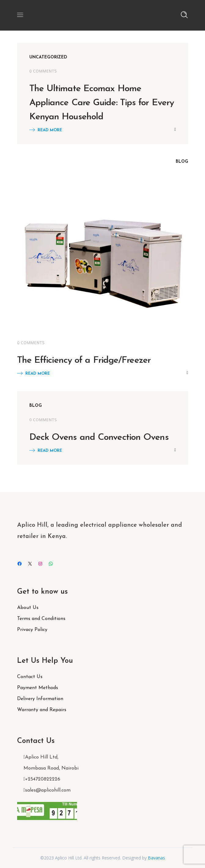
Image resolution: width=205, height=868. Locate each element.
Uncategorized (48, 57)
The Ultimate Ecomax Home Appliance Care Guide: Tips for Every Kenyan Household (102, 103)
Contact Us (30, 677)
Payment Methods (38, 688)
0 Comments (43, 71)
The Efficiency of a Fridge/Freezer (84, 360)
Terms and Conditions (41, 619)
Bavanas (156, 858)
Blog (182, 162)
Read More (50, 130)
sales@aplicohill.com (48, 790)
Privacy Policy (32, 630)
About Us (28, 608)
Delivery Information (40, 699)
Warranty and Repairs (42, 710)
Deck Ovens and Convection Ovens (99, 438)
